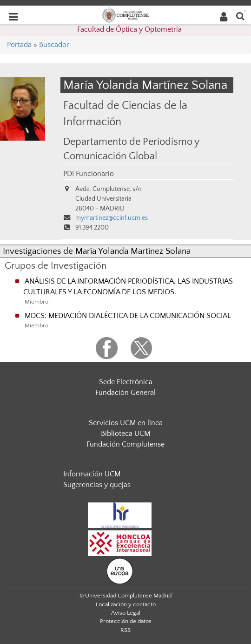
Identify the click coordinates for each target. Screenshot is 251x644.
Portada (19, 45)
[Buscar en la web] (240, 16)
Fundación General (125, 393)
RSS (125, 630)
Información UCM (92, 474)
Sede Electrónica (126, 382)
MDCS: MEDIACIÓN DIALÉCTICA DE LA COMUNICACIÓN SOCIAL (128, 316)
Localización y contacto (126, 604)
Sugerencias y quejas (97, 485)
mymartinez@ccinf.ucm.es (112, 218)
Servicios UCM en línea (126, 423)
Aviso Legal (126, 613)
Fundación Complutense (125, 444)
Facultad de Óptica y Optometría (129, 29)
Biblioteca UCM (125, 434)
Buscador (54, 45)
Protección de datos (126, 621)
